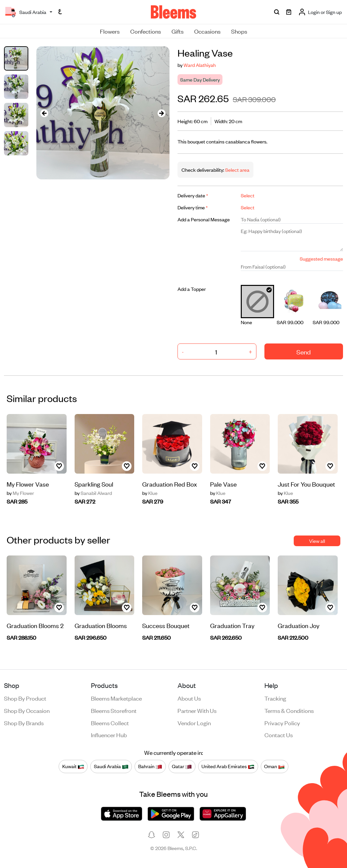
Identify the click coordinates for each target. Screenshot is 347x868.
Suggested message (321, 258)
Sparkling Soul (94, 484)
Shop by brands (24, 723)
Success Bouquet (166, 625)
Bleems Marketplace (116, 698)
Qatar (182, 766)
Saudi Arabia (111, 766)
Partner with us (197, 710)
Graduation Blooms (101, 625)
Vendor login (194, 723)
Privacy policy (282, 723)
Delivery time (193, 207)
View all (317, 541)
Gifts (177, 31)
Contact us (279, 735)
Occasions (207, 31)
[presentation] (44, 113)
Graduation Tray (232, 625)
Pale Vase (223, 484)
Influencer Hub (109, 735)
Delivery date (193, 195)
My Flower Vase (28, 484)
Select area (237, 170)
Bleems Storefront (114, 710)
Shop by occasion (27, 710)
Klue (150, 493)
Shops (239, 31)
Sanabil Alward (93, 493)
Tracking (275, 698)
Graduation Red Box (170, 484)
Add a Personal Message (204, 219)
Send (304, 352)
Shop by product (25, 698)
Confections (146, 31)
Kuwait (73, 766)
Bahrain (150, 766)
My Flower (20, 493)
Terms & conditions (289, 710)
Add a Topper (192, 289)
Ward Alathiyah (200, 65)
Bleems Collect (110, 723)
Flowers (110, 31)
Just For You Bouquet (306, 484)
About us (189, 698)
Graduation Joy (299, 625)
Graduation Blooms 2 (35, 625)
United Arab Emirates (228, 766)
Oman (274, 766)
